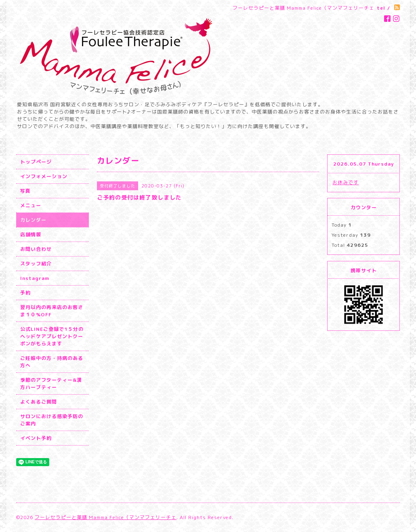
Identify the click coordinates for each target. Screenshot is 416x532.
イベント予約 (36, 438)
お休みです (346, 182)
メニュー (31, 205)
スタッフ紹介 (36, 264)
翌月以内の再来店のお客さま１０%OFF (52, 311)
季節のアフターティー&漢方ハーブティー (51, 384)
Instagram (35, 278)
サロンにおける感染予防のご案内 (52, 420)
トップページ (36, 162)
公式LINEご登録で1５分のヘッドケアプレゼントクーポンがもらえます (52, 336)
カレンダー (33, 220)
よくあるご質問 (39, 402)
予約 (25, 293)
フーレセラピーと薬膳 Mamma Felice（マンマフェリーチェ (106, 517)
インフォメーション (44, 176)
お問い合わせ (36, 249)
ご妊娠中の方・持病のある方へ (52, 362)
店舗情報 (31, 234)
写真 (25, 191)
